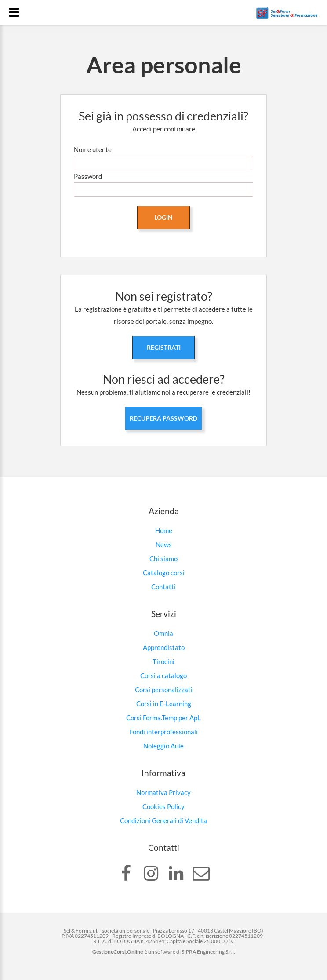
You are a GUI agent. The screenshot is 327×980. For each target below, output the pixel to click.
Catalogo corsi (164, 573)
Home (164, 530)
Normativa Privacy (163, 792)
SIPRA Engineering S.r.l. (208, 952)
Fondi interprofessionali (164, 732)
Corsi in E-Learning (164, 704)
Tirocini (163, 661)
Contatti (163, 587)
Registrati (164, 347)
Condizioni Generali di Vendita (163, 820)
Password (88, 176)
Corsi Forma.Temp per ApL (163, 718)
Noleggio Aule (163, 746)
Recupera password (163, 418)
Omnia (163, 633)
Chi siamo (163, 559)
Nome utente (93, 149)
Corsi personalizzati (164, 690)
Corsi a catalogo (163, 675)
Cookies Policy (163, 806)
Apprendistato (164, 647)
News (164, 544)
